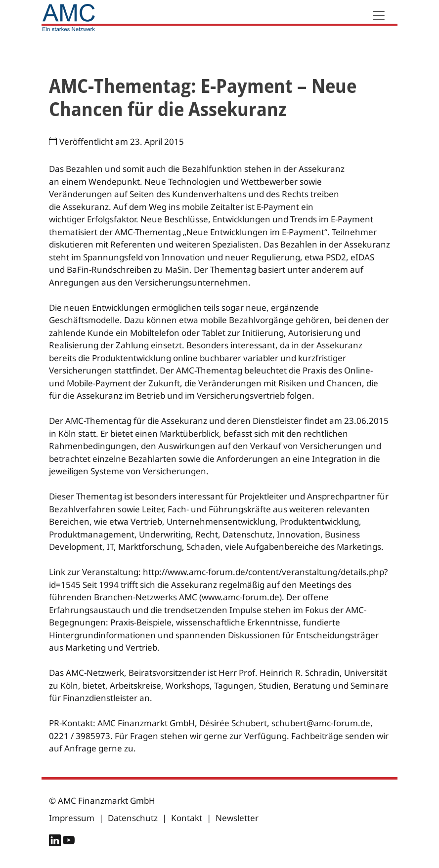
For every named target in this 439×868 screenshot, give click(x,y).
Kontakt (187, 818)
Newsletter (237, 818)
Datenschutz (133, 818)
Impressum (72, 818)
